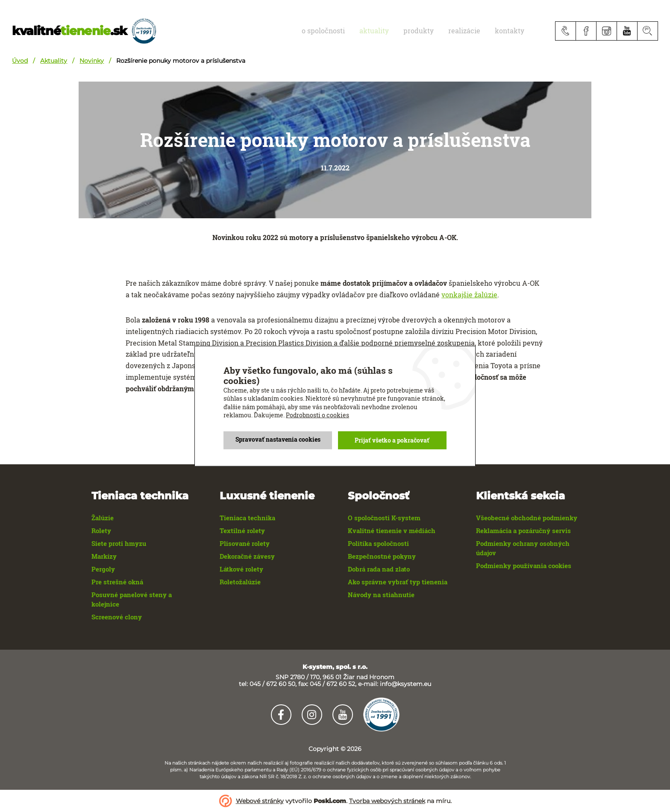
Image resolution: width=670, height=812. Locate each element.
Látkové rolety (241, 569)
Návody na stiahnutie (381, 595)
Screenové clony (117, 617)
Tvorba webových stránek (387, 801)
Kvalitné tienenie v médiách (392, 531)
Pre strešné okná (117, 582)
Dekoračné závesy (247, 556)
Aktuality (54, 61)
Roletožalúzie (240, 582)
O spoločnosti (352, 31)
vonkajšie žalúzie (469, 295)
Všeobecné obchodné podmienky (527, 518)
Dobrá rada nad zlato (379, 569)
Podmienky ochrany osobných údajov (523, 548)
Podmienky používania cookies (524, 566)
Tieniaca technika (247, 518)
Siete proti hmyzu (119, 543)
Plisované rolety (245, 543)
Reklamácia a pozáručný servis (523, 531)
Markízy (104, 556)
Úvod (20, 61)
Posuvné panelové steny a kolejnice (132, 599)
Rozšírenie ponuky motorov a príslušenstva (181, 61)
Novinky (92, 61)
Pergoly (103, 569)
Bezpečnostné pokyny (382, 556)
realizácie (474, 31)
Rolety (101, 531)
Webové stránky (260, 801)
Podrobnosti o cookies (317, 415)
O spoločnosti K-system (384, 518)
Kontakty (513, 31)
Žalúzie (103, 518)
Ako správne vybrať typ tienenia (398, 582)
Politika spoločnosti (378, 543)
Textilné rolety (242, 531)
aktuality (396, 31)
